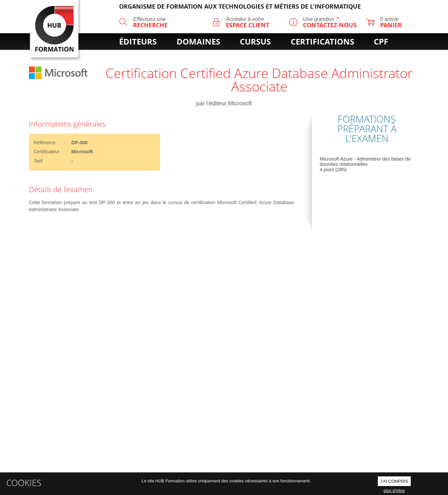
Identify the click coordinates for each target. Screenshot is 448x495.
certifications (322, 42)
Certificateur (47, 152)
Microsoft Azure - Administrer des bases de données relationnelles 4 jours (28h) (365, 164)
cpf (381, 42)
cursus (255, 42)
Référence (45, 143)
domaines (198, 42)
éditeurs (138, 42)
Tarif (38, 161)
